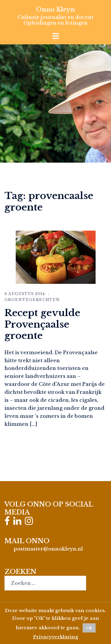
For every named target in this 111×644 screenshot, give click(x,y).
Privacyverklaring (56, 637)
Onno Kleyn (55, 9)
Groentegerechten (32, 300)
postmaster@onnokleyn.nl (48, 549)
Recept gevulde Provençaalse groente (42, 324)
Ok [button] (89, 628)
